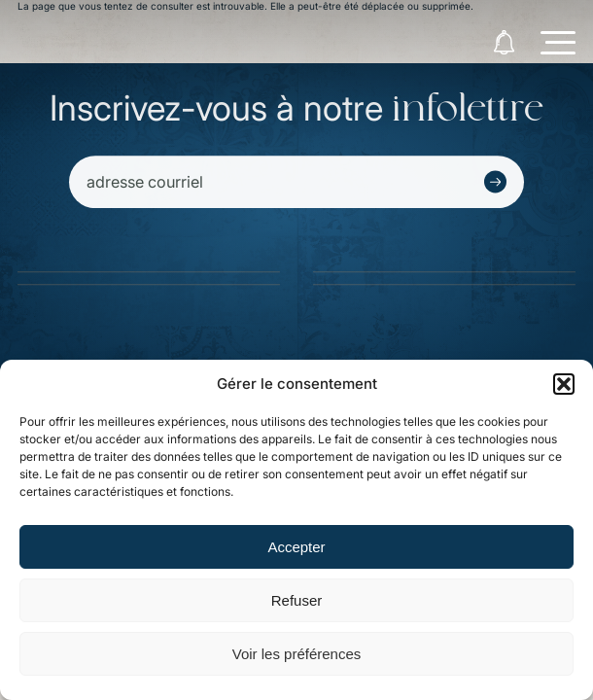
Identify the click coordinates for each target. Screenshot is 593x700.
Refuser (297, 600)
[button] (564, 384)
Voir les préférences (297, 654)
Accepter (296, 547)
